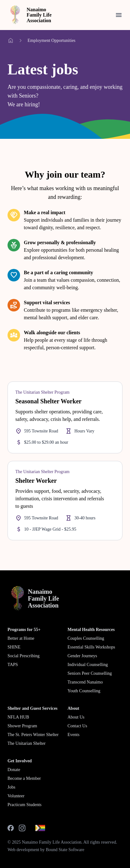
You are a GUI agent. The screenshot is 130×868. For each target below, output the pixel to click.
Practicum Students (25, 805)
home (11, 41)
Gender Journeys (82, 656)
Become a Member (24, 778)
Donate (14, 770)
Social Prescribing (23, 656)
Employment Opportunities (52, 40)
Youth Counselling (84, 691)
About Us (76, 717)
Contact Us (78, 726)
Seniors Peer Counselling (90, 673)
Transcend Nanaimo (85, 682)
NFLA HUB (18, 717)
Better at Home (21, 638)
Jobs (11, 787)
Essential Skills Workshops (91, 647)
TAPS (13, 665)
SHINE (14, 647)
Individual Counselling (88, 665)
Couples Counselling (86, 638)
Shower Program (22, 726)
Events (74, 735)
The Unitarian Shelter (26, 743)
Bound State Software (65, 850)
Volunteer (16, 796)
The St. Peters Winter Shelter (33, 735)
